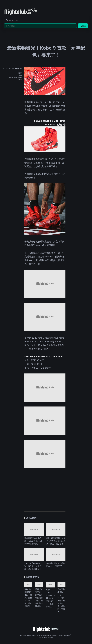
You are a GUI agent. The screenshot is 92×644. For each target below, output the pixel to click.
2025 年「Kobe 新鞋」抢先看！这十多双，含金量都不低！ (33, 566)
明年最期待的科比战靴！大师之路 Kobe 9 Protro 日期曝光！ (33, 541)
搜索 (83, 26)
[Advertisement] (45, 489)
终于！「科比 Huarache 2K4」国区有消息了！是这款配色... (50, 598)
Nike (20, 76)
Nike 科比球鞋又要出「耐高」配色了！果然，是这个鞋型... (28, 598)
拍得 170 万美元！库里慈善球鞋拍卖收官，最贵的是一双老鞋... (39, 598)
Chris (20, 80)
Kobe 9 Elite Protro (15, 78)
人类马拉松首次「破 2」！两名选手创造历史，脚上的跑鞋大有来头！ (61, 601)
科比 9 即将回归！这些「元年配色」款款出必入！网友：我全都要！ (56, 541)
